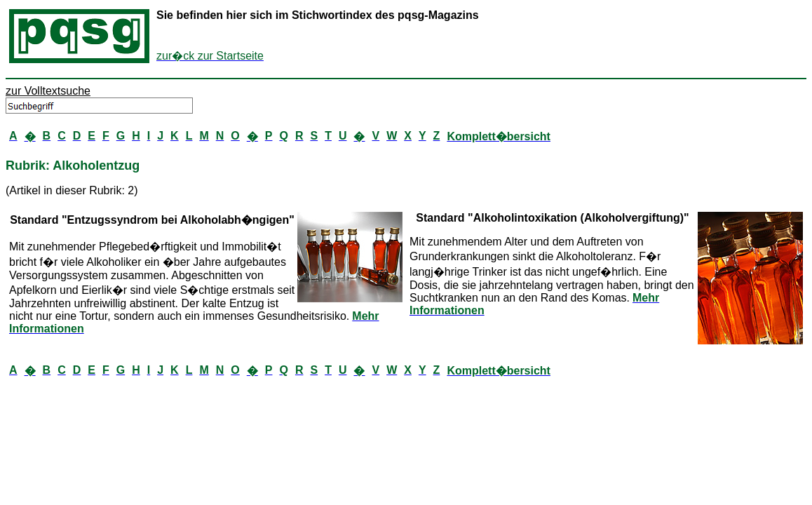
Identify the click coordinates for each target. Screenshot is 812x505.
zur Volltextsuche (48, 91)
